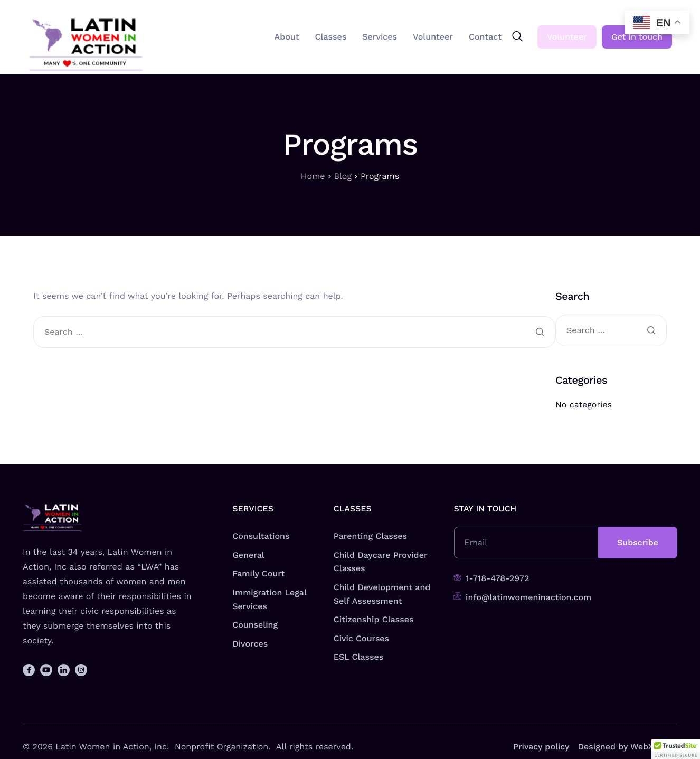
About (287, 37)
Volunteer (433, 37)
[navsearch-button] (517, 37)
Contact (485, 37)
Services (380, 37)
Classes (331, 37)
